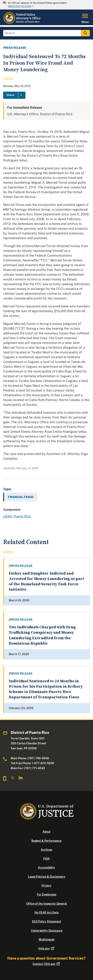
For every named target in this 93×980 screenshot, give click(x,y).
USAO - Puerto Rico (17, 516)
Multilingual (47, 940)
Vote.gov (47, 948)
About (46, 832)
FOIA (46, 859)
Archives (46, 850)
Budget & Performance (46, 841)
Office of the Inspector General (46, 904)
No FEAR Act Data (47, 913)
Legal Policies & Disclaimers (47, 877)
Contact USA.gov (47, 964)
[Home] (23, 23)
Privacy (46, 886)
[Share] (14, 95)
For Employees (47, 895)
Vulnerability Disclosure (47, 931)
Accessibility (46, 868)
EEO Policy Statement (47, 921)
